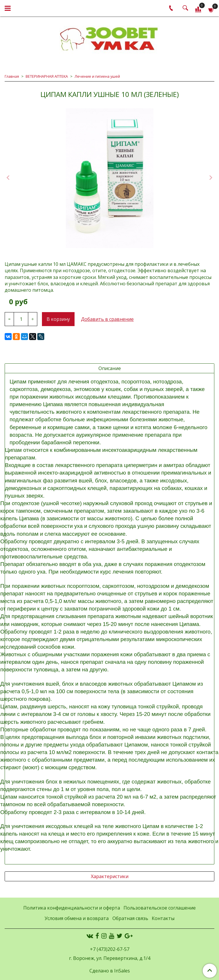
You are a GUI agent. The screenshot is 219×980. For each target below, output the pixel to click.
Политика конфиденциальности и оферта (72, 908)
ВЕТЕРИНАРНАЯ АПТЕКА (47, 76)
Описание (110, 368)
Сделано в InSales (110, 971)
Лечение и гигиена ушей (97, 76)
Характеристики (110, 876)
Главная (12, 76)
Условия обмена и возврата (77, 918)
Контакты (163, 918)
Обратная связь (130, 918)
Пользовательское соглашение (160, 908)
